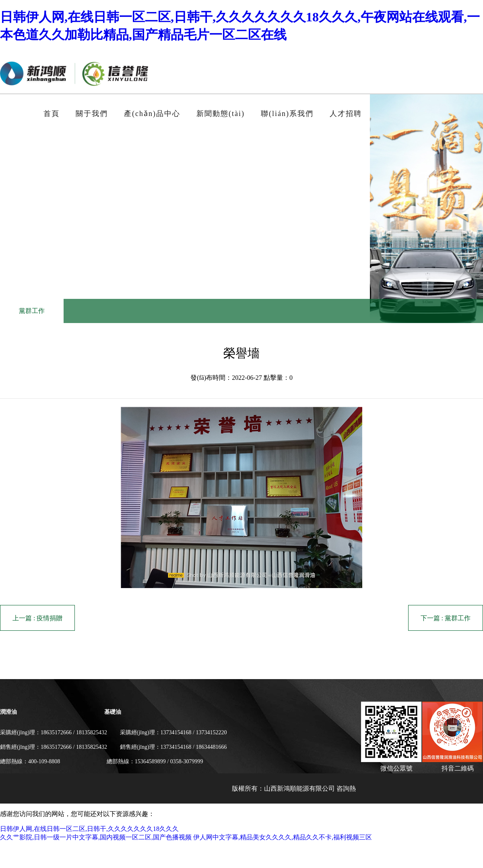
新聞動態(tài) (221, 114)
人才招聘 (346, 114)
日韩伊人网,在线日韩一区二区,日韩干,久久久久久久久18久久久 (89, 829)
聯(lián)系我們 (287, 114)
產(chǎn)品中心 (152, 114)
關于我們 (92, 114)
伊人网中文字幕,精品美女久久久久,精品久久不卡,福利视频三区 (283, 837)
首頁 (52, 114)
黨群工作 (32, 311)
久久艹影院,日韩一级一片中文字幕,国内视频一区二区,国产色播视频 (96, 837)
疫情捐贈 (50, 618)
